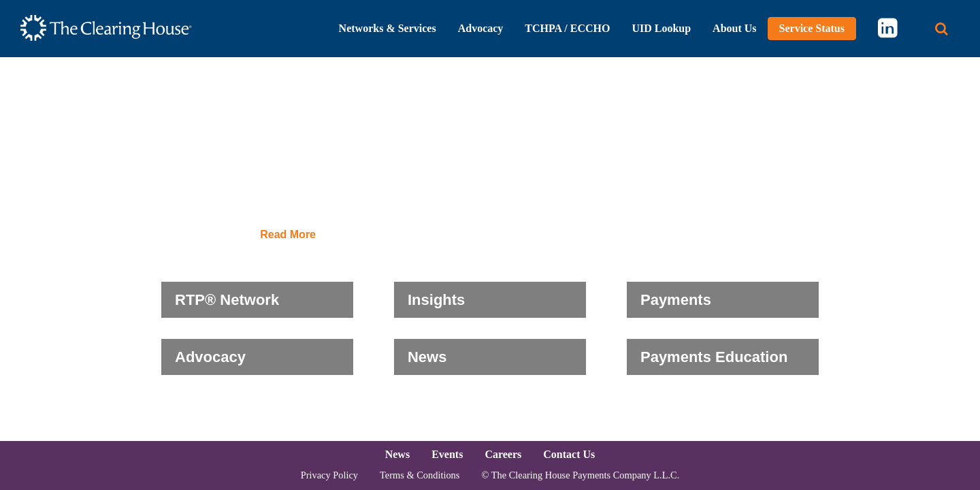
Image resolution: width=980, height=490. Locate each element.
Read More (288, 235)
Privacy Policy (329, 475)
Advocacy (210, 357)
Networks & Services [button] (388, 28)
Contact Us (569, 454)
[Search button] (942, 29)
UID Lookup (661, 28)
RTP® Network (227, 300)
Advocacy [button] (481, 28)
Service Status (812, 28)
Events (447, 454)
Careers (503, 454)
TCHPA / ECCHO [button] (567, 28)
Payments (676, 300)
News (427, 357)
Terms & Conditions (420, 475)
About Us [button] (734, 28)
